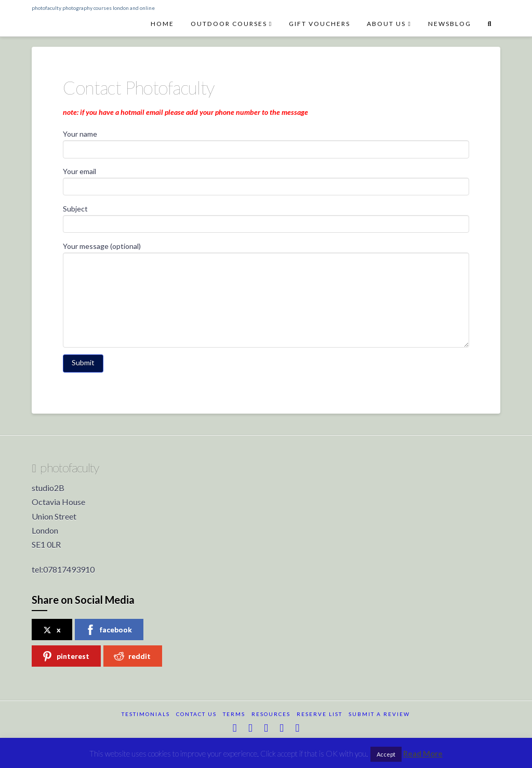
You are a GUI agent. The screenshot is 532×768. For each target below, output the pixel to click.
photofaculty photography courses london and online (93, 8)
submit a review (379, 714)
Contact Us (196, 714)
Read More (423, 753)
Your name (266, 142)
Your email (266, 180)
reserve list (320, 714)
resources (271, 714)
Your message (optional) (266, 252)
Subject (266, 217)
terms (234, 714)
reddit (132, 656)
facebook (109, 630)
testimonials (146, 714)
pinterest (66, 656)
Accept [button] (386, 754)
